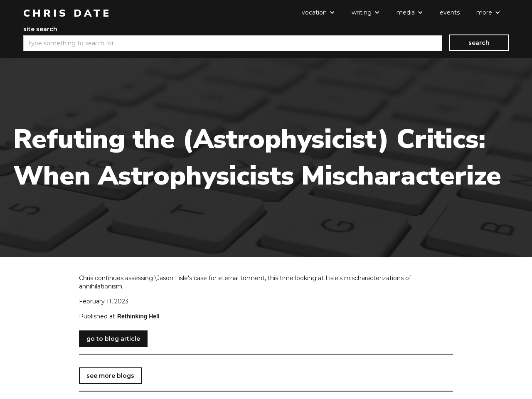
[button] (318, 12)
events (450, 12)
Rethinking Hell (138, 316)
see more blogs (110, 376)
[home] (67, 13)
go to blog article (113, 339)
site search (40, 29)
